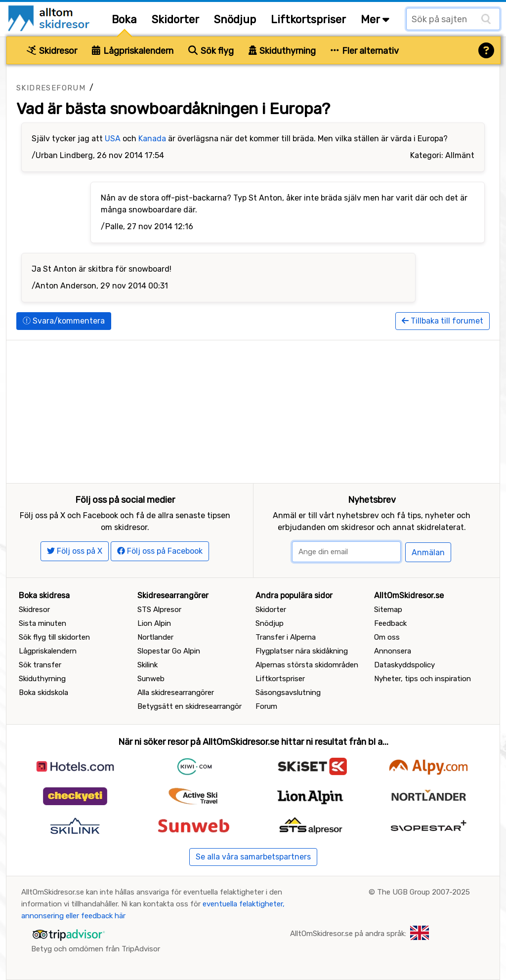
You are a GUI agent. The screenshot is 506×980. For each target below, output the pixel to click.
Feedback (390, 623)
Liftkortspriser (308, 20)
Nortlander (155, 637)
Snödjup (235, 20)
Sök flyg (211, 51)
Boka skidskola (43, 693)
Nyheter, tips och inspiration (422, 679)
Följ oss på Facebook (160, 551)
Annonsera (393, 651)
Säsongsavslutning (288, 693)
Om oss (387, 637)
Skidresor (52, 51)
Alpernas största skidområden (307, 665)
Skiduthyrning (282, 51)
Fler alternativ (365, 51)
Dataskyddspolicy (404, 665)
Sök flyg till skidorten (54, 637)
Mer (375, 20)
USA (113, 139)
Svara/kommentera (64, 321)
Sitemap (388, 610)
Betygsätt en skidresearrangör (190, 706)
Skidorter (175, 20)
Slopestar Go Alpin (169, 651)
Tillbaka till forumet (443, 321)
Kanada (152, 139)
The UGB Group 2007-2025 (423, 892)
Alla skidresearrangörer (176, 693)
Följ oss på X (75, 551)
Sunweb (151, 679)
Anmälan (428, 552)
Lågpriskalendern (133, 51)
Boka (124, 20)
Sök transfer (40, 665)
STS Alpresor (159, 610)
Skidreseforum (51, 88)
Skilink (148, 665)
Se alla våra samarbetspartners (253, 857)
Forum (266, 706)
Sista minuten (42, 623)
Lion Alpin (154, 623)
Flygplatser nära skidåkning (302, 651)
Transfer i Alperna (286, 637)
